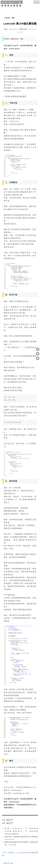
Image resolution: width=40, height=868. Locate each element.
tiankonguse (17, 828)
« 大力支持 (12, 845)
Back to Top (8, 863)
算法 (10, 820)
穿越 (37, 2)
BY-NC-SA (10, 839)
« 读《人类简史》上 (10, 853)
